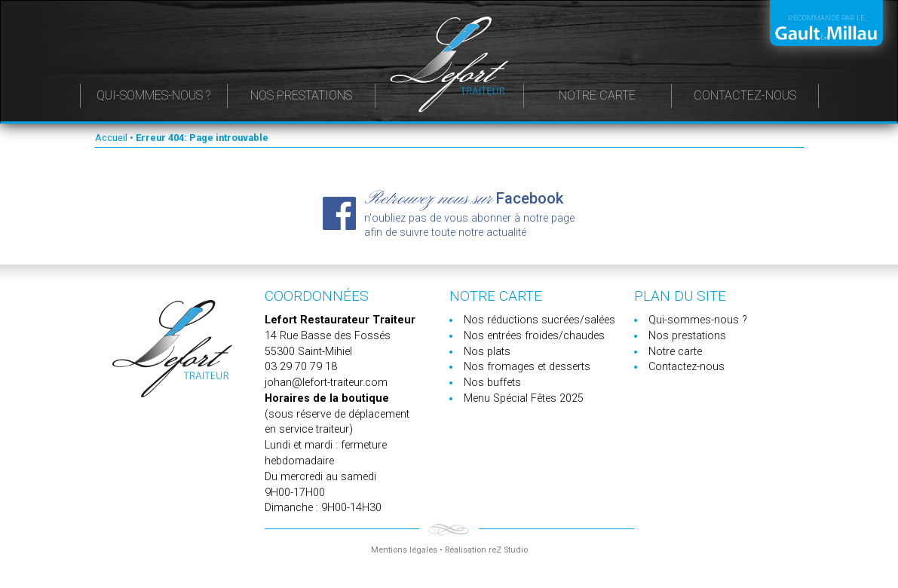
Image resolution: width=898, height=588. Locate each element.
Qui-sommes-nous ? (153, 95)
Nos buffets (492, 383)
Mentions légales (404, 550)
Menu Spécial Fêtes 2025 (524, 398)
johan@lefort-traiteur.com (326, 383)
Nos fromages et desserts (527, 367)
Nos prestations (301, 95)
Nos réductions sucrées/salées (539, 320)
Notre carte (597, 95)
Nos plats (487, 352)
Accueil (111, 138)
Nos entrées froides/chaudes (534, 336)
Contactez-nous (745, 95)
